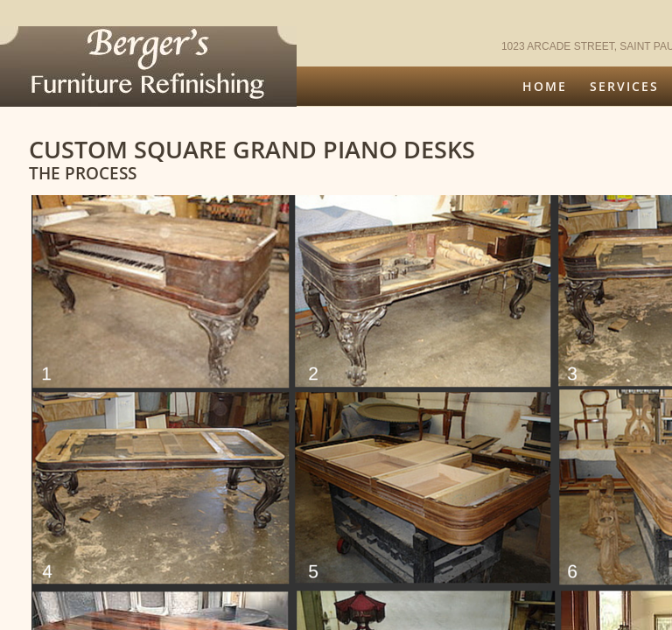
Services (624, 86)
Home (545, 86)
